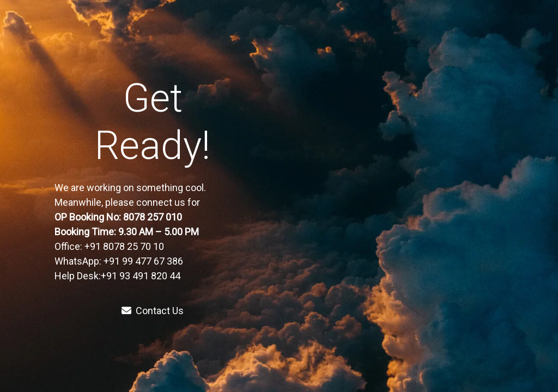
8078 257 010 (154, 217)
